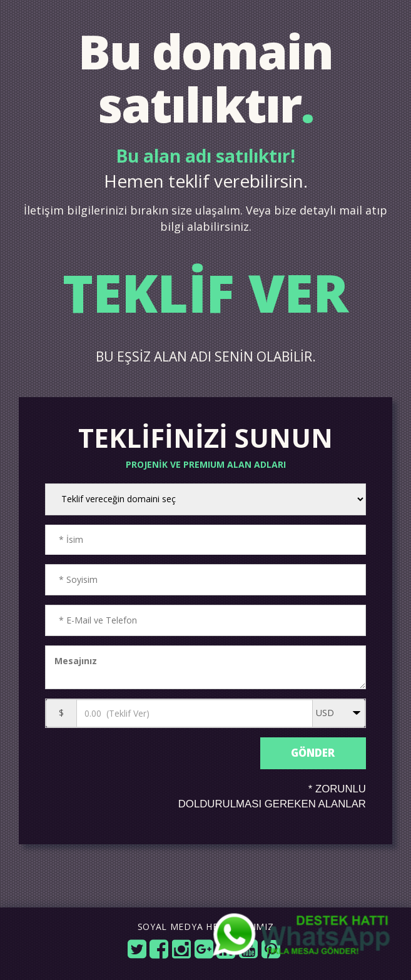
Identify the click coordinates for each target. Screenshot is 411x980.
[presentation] (150, 764)
